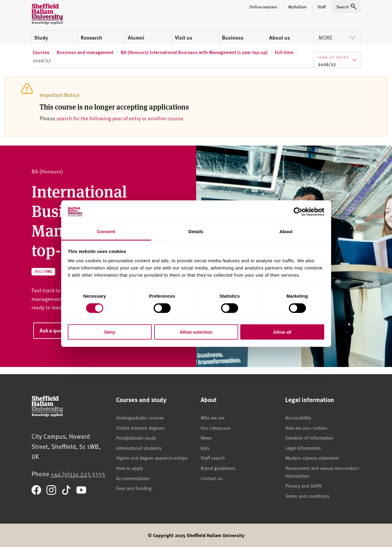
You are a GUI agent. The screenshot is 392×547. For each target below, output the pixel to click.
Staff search (213, 458)
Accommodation (133, 478)
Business (233, 38)
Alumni (136, 38)
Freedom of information (309, 437)
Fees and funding (134, 488)
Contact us (212, 478)
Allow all (282, 332)
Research (91, 38)
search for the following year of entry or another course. (120, 118)
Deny (110, 332)
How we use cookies (306, 428)
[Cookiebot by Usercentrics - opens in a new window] (298, 212)
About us (280, 38)
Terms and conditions (307, 496)
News (206, 437)
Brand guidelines (218, 468)
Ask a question (57, 330)
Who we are (212, 417)
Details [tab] (196, 231)
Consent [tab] (106, 231)
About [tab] (286, 231)
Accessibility (298, 417)
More (337, 37)
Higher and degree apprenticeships (152, 458)
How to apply (129, 468)
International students (139, 448)
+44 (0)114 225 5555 (78, 474)
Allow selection (196, 332)
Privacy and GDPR (303, 485)
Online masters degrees (140, 428)
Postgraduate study (136, 437)
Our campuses (216, 428)
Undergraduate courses (140, 417)
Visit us (184, 38)
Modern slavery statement (312, 458)
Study (41, 38)
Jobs (205, 448)
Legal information (303, 448)
